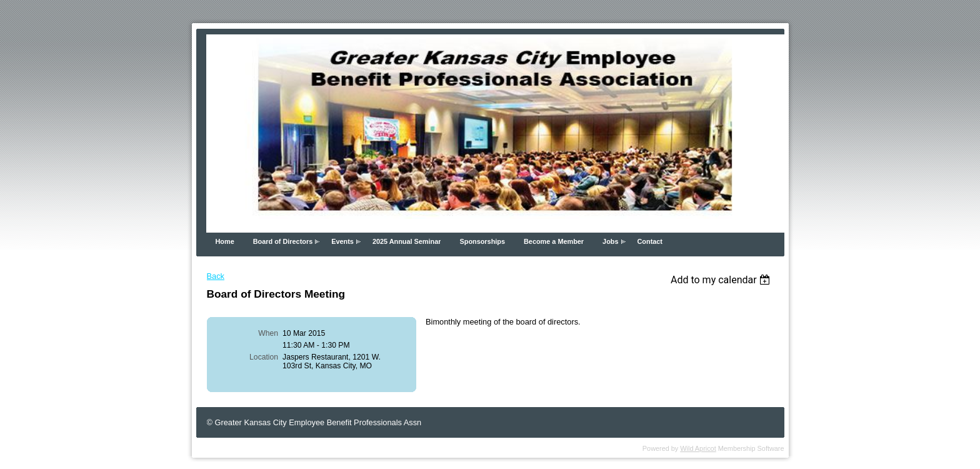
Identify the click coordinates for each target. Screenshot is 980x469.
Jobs (610, 241)
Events (342, 241)
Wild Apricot (698, 448)
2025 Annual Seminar (407, 241)
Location (264, 357)
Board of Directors (283, 241)
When (268, 333)
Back (216, 276)
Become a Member (554, 241)
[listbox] (722, 280)
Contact (650, 241)
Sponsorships (482, 241)
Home (225, 241)
